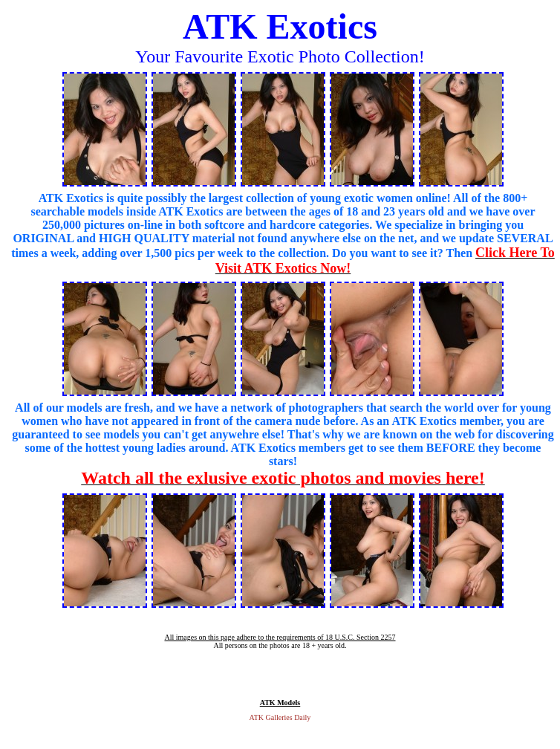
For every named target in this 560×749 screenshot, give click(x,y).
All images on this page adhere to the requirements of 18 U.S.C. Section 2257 (280, 637)
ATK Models (280, 703)
